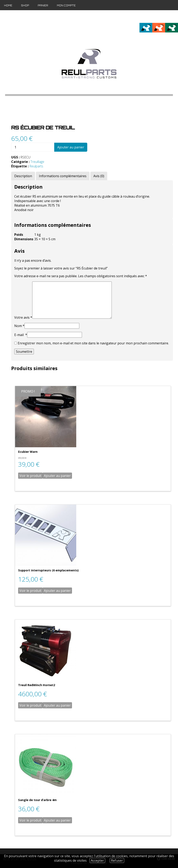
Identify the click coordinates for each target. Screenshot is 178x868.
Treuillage (37, 162)
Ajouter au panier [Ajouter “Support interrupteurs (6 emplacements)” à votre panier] (57, 591)
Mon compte (66, 6)
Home (8, 6)
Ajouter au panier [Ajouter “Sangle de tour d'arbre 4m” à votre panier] (57, 820)
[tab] (23, 176)
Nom (19, 326)
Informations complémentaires (63, 176)
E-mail (21, 335)
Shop (25, 6)
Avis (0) (99, 176)
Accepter (97, 860)
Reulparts (36, 166)
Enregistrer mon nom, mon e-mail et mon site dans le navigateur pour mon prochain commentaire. (93, 343)
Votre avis (23, 317)
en (168, 17)
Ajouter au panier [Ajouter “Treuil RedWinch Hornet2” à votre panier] (57, 705)
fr (162, 17)
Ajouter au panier (71, 147)
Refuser (117, 860)
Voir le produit (30, 476)
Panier (43, 6)
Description (23, 176)
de (175, 17)
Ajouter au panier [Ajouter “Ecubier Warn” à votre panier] (57, 476)
